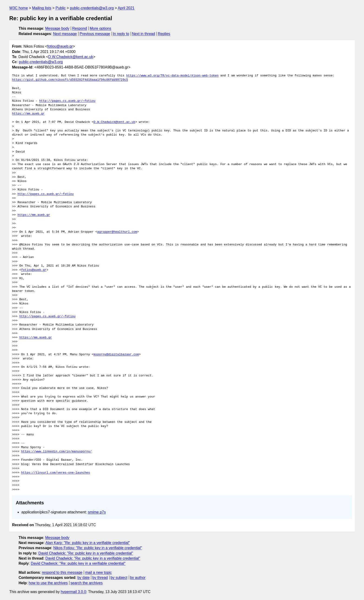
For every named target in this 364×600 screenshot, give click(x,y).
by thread (100, 578)
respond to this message (62, 572)
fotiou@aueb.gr (60, 46)
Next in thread (143, 34)
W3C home (19, 8)
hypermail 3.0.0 (73, 592)
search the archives (87, 583)
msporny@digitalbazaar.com (116, 355)
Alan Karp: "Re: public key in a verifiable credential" (88, 543)
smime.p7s (97, 512)
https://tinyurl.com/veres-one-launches (55, 473)
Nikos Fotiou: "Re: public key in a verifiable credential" (97, 548)
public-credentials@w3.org (92, 8)
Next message (65, 34)
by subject (119, 578)
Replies (164, 34)
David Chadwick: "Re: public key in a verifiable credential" (86, 553)
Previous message (95, 34)
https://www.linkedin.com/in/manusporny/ (56, 452)
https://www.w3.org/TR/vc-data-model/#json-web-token (172, 76)
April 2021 (126, 8)
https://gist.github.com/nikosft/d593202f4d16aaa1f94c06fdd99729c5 (70, 80)
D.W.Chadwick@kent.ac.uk (71, 57)
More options (101, 28)
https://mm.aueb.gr (28, 114)
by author (138, 578)
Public (61, 8)
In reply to (121, 34)
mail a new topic (99, 572)
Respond (80, 28)
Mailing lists (42, 8)
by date (83, 578)
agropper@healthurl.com (117, 232)
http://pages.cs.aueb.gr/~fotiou (67, 101)
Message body (57, 28)
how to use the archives (48, 583)
